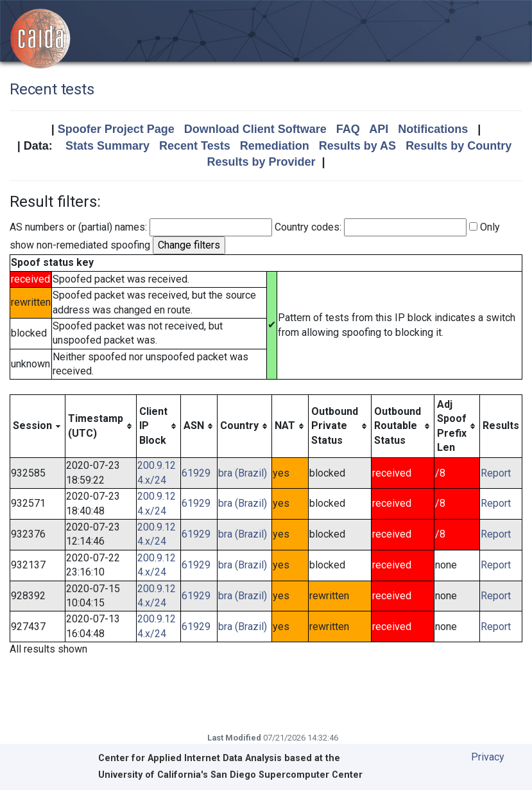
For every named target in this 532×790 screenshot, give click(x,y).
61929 (196, 473)
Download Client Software (255, 129)
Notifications (433, 129)
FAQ (348, 129)
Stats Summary (107, 146)
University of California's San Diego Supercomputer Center (230, 775)
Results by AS (357, 146)
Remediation (275, 146)
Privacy (488, 757)
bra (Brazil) (243, 473)
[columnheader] (38, 426)
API (379, 129)
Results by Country (459, 146)
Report (496, 473)
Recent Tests (195, 146)
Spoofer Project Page (116, 129)
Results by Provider (261, 162)
